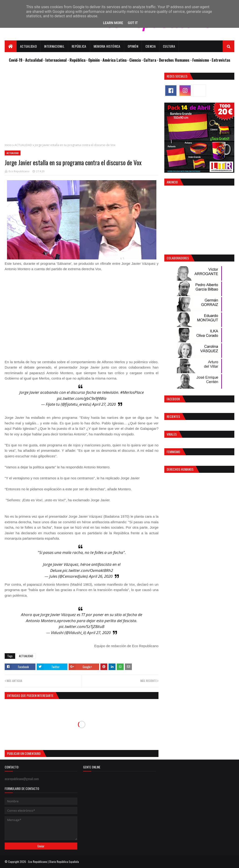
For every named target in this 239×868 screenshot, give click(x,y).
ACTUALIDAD (23, 145)
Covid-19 (16, 60)
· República (77, 60)
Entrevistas (221, 60)
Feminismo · (202, 60)
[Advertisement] (82, 105)
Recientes (173, 416)
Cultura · (151, 60)
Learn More (113, 23)
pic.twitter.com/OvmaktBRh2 (88, 570)
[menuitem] (11, 46)
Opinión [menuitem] (133, 46)
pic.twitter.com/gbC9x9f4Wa (82, 398)
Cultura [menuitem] (169, 46)
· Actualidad (33, 60)
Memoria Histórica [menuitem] (107, 46)
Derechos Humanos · (176, 60)
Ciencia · (136, 60)
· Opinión (93, 60)
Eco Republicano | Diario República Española (54, 862)
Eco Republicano (19, 171)
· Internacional (56, 60)
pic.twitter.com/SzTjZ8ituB (82, 626)
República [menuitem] (79, 46)
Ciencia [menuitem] (151, 46)
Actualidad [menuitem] (28, 46)
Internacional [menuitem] (54, 46)
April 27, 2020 (104, 404)
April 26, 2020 (101, 576)
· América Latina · (115, 60)
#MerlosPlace (132, 392)
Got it (133, 23)
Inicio (8, 145)
